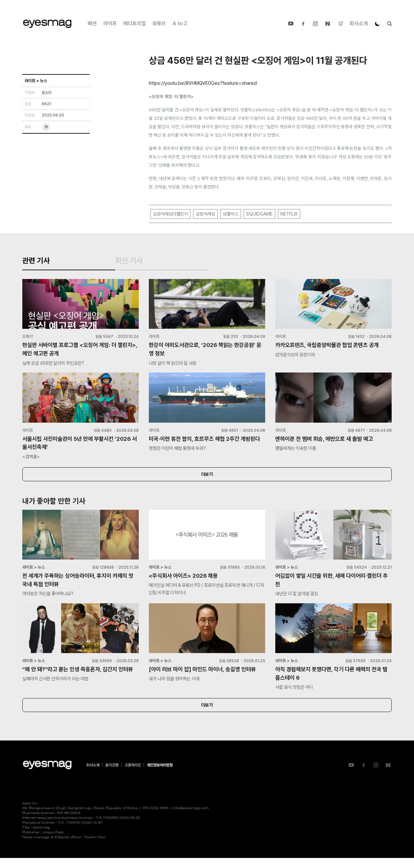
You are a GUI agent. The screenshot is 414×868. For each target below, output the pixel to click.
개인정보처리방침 (160, 775)
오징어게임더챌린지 (170, 214)
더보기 (207, 482)
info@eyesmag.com (191, 818)
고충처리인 (133, 775)
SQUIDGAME (259, 214)
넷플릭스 (231, 214)
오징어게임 (205, 214)
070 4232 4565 (155, 818)
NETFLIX (289, 214)
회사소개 (359, 23)
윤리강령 (112, 775)
